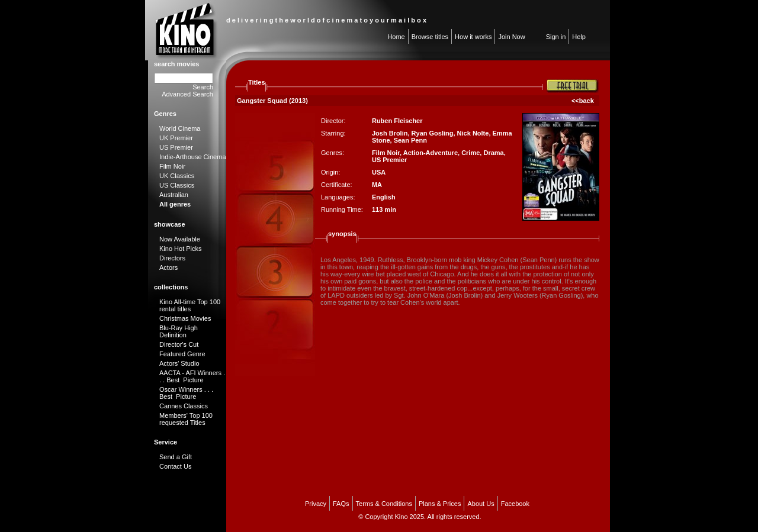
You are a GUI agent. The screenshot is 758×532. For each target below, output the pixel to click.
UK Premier (176, 138)
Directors (172, 258)
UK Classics (177, 176)
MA (377, 185)
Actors (168, 267)
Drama (493, 153)
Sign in (556, 37)
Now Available (180, 239)
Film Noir (172, 166)
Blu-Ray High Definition (179, 331)
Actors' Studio (179, 363)
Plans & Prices (440, 504)
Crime (470, 153)
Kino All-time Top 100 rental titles (190, 305)
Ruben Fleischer (397, 121)
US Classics (177, 185)
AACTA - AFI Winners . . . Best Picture (192, 376)
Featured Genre (182, 354)
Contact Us (175, 466)
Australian (174, 195)
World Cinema (180, 128)
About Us (481, 504)
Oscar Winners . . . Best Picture (186, 393)
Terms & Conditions (384, 504)
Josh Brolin (390, 133)
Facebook (515, 504)
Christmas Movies (185, 318)
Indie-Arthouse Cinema (193, 157)
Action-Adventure (431, 153)
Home (396, 37)
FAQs (341, 504)
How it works (473, 37)
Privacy (316, 504)
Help (579, 37)
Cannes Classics (184, 406)
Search (203, 87)
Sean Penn (410, 140)
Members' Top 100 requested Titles (186, 419)
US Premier (176, 147)
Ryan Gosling (433, 133)
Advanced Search (187, 94)
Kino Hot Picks (181, 249)
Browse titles (430, 37)
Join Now (511, 37)
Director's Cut (179, 344)
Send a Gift (176, 457)
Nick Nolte (473, 133)
